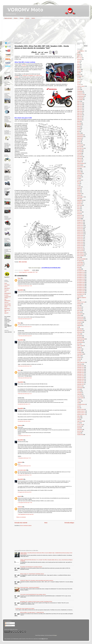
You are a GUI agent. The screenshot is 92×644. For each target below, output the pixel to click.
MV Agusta (79, 261)
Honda (20, 272)
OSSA (78, 300)
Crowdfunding (80, 98)
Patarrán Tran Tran (81, 302)
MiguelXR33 (25, 272)
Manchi (79, 192)
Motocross (79, 212)
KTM (78, 178)
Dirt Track (79, 123)
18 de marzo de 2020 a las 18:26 (25, 378)
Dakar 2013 (80, 103)
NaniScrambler (80, 264)
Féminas (79, 143)
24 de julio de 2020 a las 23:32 (24, 466)
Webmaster (80, 429)
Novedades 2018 (81, 279)
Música (79, 257)
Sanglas (79, 347)
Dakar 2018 (80, 111)
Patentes (79, 304)
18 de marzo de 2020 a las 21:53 (25, 394)
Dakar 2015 (80, 106)
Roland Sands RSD (81, 339)
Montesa (79, 204)
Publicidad (79, 326)
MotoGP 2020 (80, 235)
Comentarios (8, 625)
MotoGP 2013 (80, 224)
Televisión (79, 394)
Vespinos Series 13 (81, 413)
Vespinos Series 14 (81, 414)
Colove (79, 88)
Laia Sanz (79, 180)
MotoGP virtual (80, 249)
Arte (78, 63)
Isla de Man (80, 173)
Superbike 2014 (81, 369)
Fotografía (79, 150)
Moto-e (79, 207)
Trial (78, 403)
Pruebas (79, 324)
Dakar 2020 (80, 115)
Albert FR (6, 313)
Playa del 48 (7, 288)
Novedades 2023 (81, 287)
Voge (78, 419)
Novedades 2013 (81, 271)
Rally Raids (79, 329)
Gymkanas (79, 162)
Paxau (6, 283)
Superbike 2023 (81, 384)
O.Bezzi (79, 296)
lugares (79, 189)
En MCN (24, 65)
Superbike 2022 (81, 383)
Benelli (79, 66)
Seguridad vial (80, 354)
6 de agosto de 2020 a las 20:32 (25, 492)
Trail (36, 272)
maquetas (79, 194)
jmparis (20, 496)
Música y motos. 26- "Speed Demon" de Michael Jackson (32, 574)
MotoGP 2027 (80, 247)
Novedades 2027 (81, 294)
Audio (78, 64)
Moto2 (79, 209)
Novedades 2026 (81, 292)
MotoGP (79, 219)
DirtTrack (79, 125)
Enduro (79, 133)
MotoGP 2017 (80, 230)
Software (79, 357)
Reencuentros (80, 331)
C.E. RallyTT (80, 76)
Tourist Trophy (80, 398)
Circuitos (79, 85)
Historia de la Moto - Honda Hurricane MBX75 (30, 587)
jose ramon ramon (22, 470)
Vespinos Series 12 (81, 411)
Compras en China (81, 95)
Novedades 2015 (81, 274)
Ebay (78, 131)
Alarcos (79, 54)
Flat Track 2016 (80, 148)
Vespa (78, 408)
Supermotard (80, 388)
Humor (79, 170)
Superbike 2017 (81, 374)
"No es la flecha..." (81, 51)
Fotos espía (80, 152)
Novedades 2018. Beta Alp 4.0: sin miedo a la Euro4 (31, 567)
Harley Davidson (81, 163)
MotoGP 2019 (80, 234)
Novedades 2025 (81, 291)
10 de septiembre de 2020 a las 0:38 (26, 514)
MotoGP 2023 (80, 241)
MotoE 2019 (80, 215)
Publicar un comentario (21, 517)
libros (78, 182)
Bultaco (79, 74)
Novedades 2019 (81, 281)
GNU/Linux (79, 158)
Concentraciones (81, 96)
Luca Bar (79, 187)
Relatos (16, 18)
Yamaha (79, 433)
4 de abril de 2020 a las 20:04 (24, 421)
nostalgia (79, 269)
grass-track (80, 160)
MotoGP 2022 (80, 239)
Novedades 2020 (81, 282)
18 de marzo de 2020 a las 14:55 (25, 366)
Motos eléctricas (81, 254)
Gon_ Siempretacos (7, 300)
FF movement (80, 145)
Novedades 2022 (81, 286)
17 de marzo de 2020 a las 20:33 (25, 336)
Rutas (78, 344)
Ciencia (79, 81)
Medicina (79, 195)
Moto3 (79, 210)
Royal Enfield (80, 342)
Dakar (78, 101)
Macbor (79, 190)
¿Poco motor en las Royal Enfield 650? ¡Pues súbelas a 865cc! (33, 594)
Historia (79, 165)
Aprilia (78, 61)
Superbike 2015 (81, 371)
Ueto (5, 292)
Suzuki (79, 389)
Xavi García (79, 431)
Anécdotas (79, 59)
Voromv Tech (80, 425)
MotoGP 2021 (80, 237)
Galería (33, 18)
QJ (78, 327)
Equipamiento (80, 137)
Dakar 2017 (80, 110)
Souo (78, 361)
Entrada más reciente (21, 523)
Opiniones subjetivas (82, 298)
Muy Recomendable (81, 259)
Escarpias (6, 295)
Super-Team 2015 (81, 362)
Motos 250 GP (80, 251)
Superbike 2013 (81, 367)
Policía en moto (80, 317)
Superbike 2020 (81, 379)
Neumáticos (80, 266)
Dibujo (78, 121)
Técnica (22, 18)
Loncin (78, 183)
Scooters (79, 351)
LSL (78, 185)
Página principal (8, 18)
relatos (79, 334)
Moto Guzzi (80, 205)
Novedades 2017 (81, 277)
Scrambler (79, 352)
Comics (79, 90)
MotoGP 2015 (80, 227)
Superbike (79, 364)
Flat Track (79, 147)
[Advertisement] (45, 31)
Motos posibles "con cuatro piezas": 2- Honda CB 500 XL (32, 612)
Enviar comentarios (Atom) (26, 526)
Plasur (19, 278)
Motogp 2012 (80, 222)
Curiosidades (80, 100)
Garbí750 (79, 155)
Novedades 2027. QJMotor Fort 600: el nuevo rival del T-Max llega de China (36, 602)
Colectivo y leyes (81, 86)
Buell (78, 73)
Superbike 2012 (81, 366)
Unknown (20, 425)
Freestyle (79, 153)
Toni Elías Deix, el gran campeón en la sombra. (25, 609)
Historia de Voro (81, 167)
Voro (78, 423)
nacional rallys (80, 262)
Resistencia (80, 336)
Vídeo (78, 416)
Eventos (79, 142)
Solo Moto (24, 262)
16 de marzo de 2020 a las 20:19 (25, 319)
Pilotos (79, 312)
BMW (78, 68)
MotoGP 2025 (80, 244)
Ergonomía (79, 138)
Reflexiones (80, 332)
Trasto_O (79, 401)
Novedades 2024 (81, 289)
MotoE (79, 214)
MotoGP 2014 (80, 225)
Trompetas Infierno (81, 404)
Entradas (8, 623)
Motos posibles (80, 256)
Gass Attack (7, 285)
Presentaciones (80, 320)
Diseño (79, 126)
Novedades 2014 (81, 272)
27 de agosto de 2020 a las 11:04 (25, 503)
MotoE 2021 (80, 217)
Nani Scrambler (8, 304)
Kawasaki (79, 177)
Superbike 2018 (81, 376)
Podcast (79, 315)
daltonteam (80, 120)
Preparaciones (80, 319)
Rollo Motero (7, 308)
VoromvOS (79, 426)
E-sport (79, 130)
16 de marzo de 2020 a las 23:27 (25, 327)
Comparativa (80, 91)
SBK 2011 (79, 349)
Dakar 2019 (80, 113)
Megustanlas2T (8, 293)
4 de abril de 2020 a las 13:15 (24, 404)
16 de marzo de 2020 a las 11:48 (25, 286)
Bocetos (27, 18)
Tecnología (79, 393)
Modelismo (80, 202)
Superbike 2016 (81, 372)
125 (78, 53)
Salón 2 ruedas (80, 346)
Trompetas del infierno (8, 297)
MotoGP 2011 (80, 220)
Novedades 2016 (81, 276)
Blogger (55, 635)
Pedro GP (6, 302)
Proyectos (79, 322)
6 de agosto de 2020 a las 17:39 (25, 475)
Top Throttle (80, 396)
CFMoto (79, 79)
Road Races (80, 337)
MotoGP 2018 (80, 232)
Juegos (79, 175)
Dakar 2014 (80, 105)
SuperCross (80, 386)
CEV (78, 78)
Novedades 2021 (31, 272)
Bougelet (79, 71)
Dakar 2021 (80, 116)
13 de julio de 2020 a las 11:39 (24, 458)
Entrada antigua (69, 523)
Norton (79, 267)
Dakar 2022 (80, 118)
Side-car (79, 356)
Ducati (78, 128)
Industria (79, 172)
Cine (78, 83)
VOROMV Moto (24, 10)
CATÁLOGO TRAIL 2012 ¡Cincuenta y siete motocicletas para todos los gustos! (37, 580)
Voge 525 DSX (80, 421)
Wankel (79, 428)
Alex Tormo (80, 58)
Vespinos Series (81, 409)
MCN (20, 262)
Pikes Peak (79, 310)
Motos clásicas (80, 252)
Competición (80, 93)
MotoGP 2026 (80, 246)
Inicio (46, 523)
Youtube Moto (80, 435)
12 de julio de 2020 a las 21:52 (24, 436)
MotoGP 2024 (80, 242)
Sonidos (79, 359)
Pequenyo (7, 290)
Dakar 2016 (80, 108)
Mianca (6, 287)
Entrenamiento (80, 135)
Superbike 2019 (81, 378)
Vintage (79, 418)
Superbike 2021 (81, 381)
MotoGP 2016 (80, 229)
